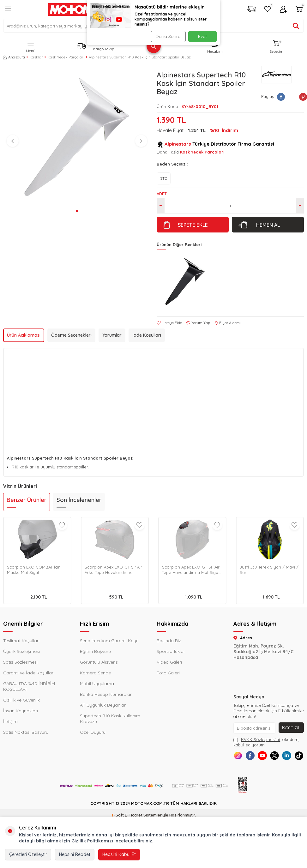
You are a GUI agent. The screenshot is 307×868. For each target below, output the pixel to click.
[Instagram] (240, 757)
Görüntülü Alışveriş (99, 662)
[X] (283, 757)
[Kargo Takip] (252, 10)
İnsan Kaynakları (21, 711)
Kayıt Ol (291, 727)
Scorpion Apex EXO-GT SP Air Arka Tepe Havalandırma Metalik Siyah (113, 570)
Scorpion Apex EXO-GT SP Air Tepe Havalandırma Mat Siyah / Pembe (191, 570)
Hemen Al (268, 225)
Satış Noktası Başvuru (26, 732)
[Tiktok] (269, 771)
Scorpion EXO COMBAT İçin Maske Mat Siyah (34, 570)
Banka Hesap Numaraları (106, 694)
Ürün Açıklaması (24, 335)
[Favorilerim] (268, 10)
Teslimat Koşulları (21, 641)
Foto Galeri (168, 673)
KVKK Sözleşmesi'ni (260, 739)
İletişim (10, 721)
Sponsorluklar (171, 651)
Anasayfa (14, 57)
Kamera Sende (95, 673)
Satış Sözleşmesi (20, 662)
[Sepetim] (299, 10)
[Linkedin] (297, 757)
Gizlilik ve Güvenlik (21, 700)
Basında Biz (169, 641)
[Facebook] (254, 757)
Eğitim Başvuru (95, 651)
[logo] (80, 9)
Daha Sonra (168, 36)
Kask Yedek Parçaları (66, 57)
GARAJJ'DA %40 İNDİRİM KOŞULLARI (29, 686)
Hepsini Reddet (75, 854)
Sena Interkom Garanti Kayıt (109, 641)
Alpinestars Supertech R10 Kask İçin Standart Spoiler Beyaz (140, 57)
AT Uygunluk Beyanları (103, 705)
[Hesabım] (283, 10)
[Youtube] (269, 757)
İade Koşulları (147, 335)
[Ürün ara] (296, 26)
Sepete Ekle (193, 225)
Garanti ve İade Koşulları (29, 673)
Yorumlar (112, 335)
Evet (202, 36)
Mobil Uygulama (97, 684)
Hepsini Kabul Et (119, 854)
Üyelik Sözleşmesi (21, 651)
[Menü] (8, 11)
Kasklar (36, 57)
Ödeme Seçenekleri (71, 335)
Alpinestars (178, 144)
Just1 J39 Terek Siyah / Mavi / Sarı (269, 570)
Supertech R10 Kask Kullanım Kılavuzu (110, 719)
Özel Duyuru (93, 732)
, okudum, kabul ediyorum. (266, 742)
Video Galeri (169, 662)
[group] (77, 136)
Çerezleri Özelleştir (28, 854)
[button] (77, 211)
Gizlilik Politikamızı (92, 841)
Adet (162, 194)
